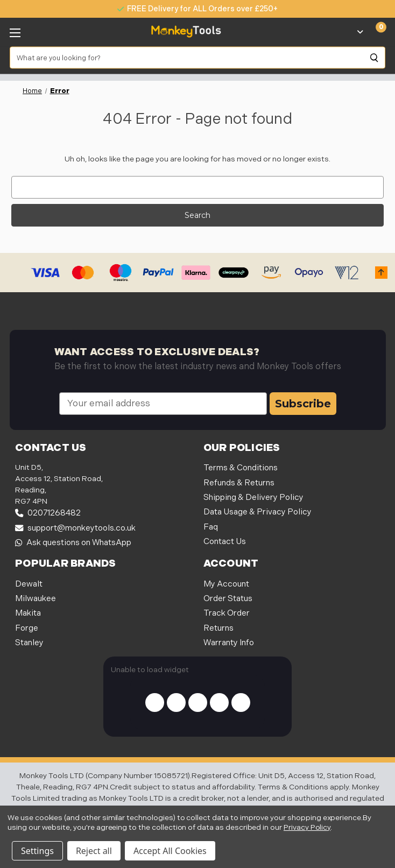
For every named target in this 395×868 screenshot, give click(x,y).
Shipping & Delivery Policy (253, 497)
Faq (211, 527)
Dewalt (29, 584)
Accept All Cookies (170, 851)
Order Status (228, 599)
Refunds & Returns (239, 483)
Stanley (29, 643)
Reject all (94, 851)
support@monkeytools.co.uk (75, 528)
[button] (381, 273)
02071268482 (48, 513)
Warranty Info (229, 643)
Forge (27, 628)
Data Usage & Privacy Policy (258, 512)
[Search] (375, 58)
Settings (37, 851)
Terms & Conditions (241, 468)
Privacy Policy (307, 827)
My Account (226, 584)
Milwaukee (36, 599)
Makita (28, 613)
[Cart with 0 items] (375, 32)
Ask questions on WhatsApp (73, 543)
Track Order (227, 613)
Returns (218, 628)
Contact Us (225, 542)
